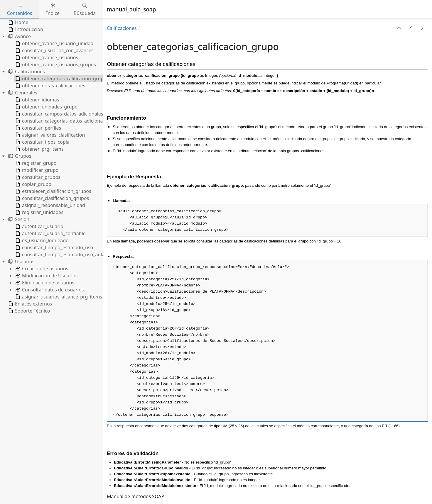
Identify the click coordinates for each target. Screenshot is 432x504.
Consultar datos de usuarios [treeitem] (49, 290)
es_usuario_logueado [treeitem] (42, 240)
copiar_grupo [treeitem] (33, 184)
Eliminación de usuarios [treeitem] (44, 283)
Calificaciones (122, 28)
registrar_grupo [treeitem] (36, 163)
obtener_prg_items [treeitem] (39, 149)
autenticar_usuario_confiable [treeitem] (50, 233)
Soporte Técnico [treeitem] (29, 311)
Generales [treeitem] (22, 93)
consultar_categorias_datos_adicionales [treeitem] (62, 121)
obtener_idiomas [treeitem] (37, 100)
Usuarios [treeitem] (21, 262)
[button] (399, 28)
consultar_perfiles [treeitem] (38, 128)
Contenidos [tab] (20, 9)
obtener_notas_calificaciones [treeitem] (50, 86)
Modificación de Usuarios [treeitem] (46, 276)
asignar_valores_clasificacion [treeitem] (50, 135)
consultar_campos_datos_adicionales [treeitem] (59, 114)
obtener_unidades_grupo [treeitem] (46, 107)
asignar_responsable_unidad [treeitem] (50, 205)
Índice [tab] (53, 9)
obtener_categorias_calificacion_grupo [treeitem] (60, 79)
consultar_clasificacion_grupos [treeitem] (52, 198)
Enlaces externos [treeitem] (30, 304)
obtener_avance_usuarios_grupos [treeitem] (55, 65)
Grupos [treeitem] (19, 156)
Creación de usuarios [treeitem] (41, 269)
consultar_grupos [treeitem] (37, 177)
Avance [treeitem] (19, 36)
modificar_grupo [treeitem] (36, 170)
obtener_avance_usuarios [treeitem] (46, 57)
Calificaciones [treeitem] (26, 72)
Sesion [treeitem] (18, 219)
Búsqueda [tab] (85, 9)
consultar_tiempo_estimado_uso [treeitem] (54, 247)
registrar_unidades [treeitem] (39, 212)
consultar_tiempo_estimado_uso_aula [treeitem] (59, 254)
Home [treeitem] (18, 22)
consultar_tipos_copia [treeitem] (42, 142)
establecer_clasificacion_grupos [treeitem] (53, 191)
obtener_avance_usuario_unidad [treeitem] (54, 43)
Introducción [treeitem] (25, 29)
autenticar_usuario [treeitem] (39, 226)
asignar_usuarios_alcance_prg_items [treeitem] (58, 297)
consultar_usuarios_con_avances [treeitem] (54, 50)
